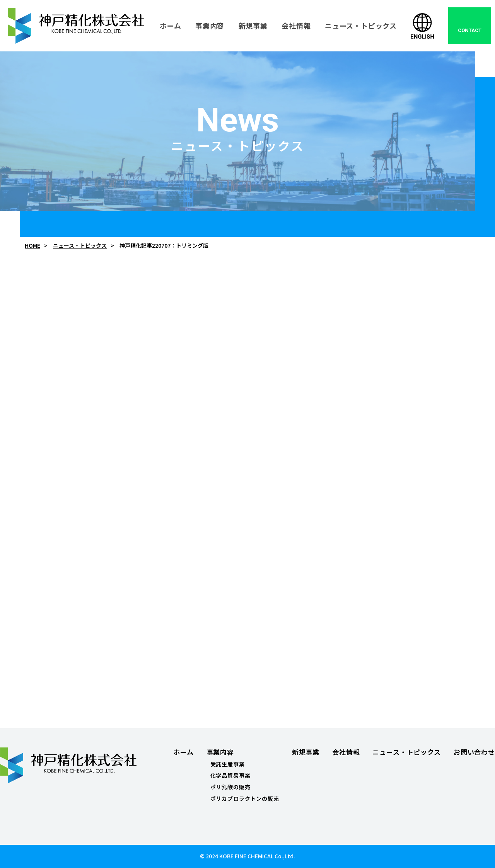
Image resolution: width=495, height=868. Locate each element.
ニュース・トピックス (80, 246)
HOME (32, 246)
